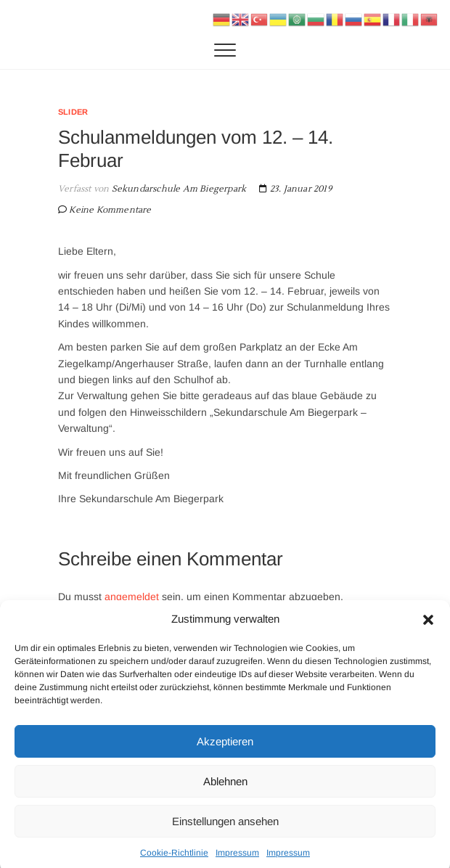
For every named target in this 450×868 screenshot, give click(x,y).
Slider (73, 112)
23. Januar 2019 (295, 189)
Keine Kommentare (110, 210)
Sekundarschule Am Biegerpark (177, 189)
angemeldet (132, 597)
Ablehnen (225, 789)
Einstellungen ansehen (225, 829)
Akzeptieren (225, 749)
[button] (428, 628)
